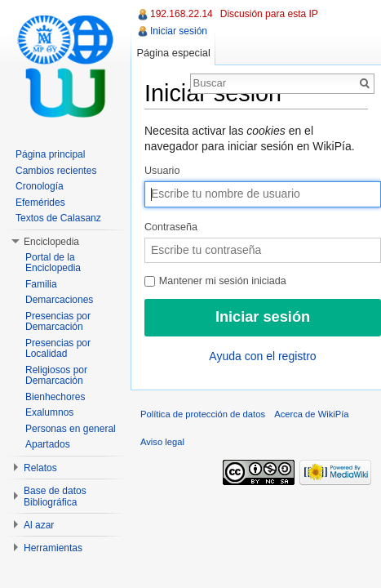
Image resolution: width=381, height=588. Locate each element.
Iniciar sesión (179, 31)
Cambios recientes (56, 171)
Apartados (48, 444)
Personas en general (71, 429)
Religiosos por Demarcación (56, 376)
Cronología (40, 186)
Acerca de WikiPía (311, 414)
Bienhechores (55, 397)
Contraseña (171, 227)
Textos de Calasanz (58, 218)
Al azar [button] (39, 525)
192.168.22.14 (182, 14)
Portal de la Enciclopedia (53, 263)
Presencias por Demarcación (58, 322)
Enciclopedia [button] (51, 242)
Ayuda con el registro (262, 356)
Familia (41, 284)
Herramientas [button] (53, 548)
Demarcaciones (59, 300)
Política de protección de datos (203, 414)
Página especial (173, 53)
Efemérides (40, 203)
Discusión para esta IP (269, 14)
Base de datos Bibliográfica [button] (55, 497)
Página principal (50, 154)
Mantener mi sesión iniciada (215, 281)
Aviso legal (162, 442)
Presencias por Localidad (58, 349)
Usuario (162, 171)
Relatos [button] (40, 468)
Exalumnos (49, 412)
